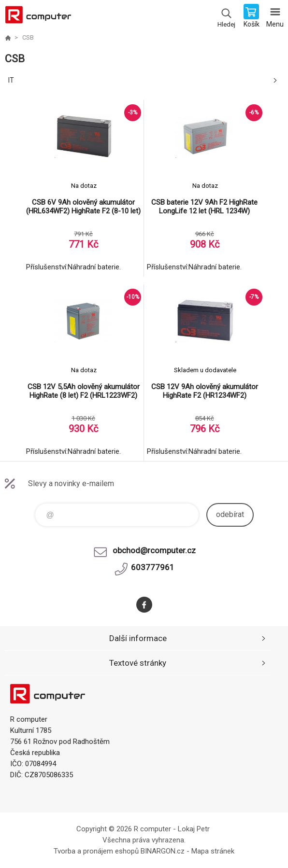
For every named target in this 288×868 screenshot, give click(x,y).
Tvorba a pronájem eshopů (96, 851)
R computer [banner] (38, 17)
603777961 (153, 567)
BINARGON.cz (163, 851)
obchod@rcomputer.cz (154, 550)
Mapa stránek (213, 851)
